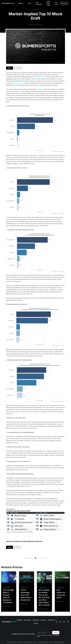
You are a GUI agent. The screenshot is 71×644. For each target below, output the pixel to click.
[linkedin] (68, 622)
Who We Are (52, 620)
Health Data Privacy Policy (59, 642)
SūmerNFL (20, 620)
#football (24, 541)
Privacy (51, 642)
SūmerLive (44, 620)
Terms (35, 642)
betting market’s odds (19, 83)
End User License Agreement (43, 642)
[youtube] (64, 622)
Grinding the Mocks (40, 77)
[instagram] (56, 622)
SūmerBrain (36, 620)
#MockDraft (31, 541)
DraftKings (40, 89)
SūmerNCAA (27, 620)
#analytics (9, 541)
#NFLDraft (39, 541)
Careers (36, 623)
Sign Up (56, 633)
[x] (60, 622)
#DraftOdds (17, 541)
